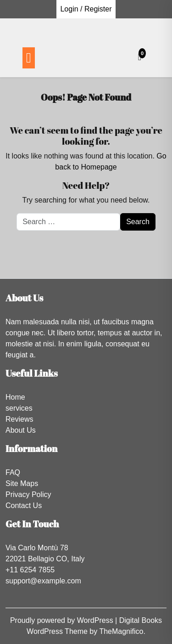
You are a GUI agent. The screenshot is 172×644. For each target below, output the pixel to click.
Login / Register (86, 9)
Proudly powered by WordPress (63, 620)
